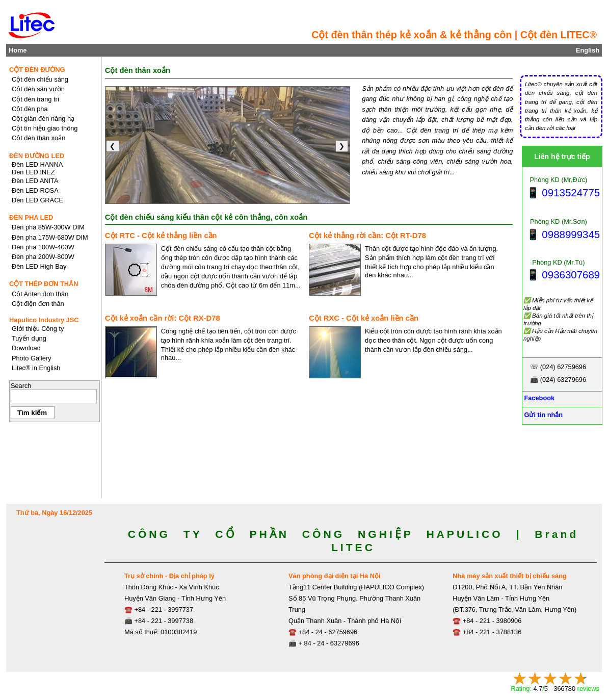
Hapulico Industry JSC (44, 320)
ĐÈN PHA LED (31, 217)
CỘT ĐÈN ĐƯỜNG (37, 70)
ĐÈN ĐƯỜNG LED (37, 156)
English (588, 50)
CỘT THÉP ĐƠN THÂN (44, 284)
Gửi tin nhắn (543, 415)
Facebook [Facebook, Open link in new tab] (538, 398)
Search (21, 386)
